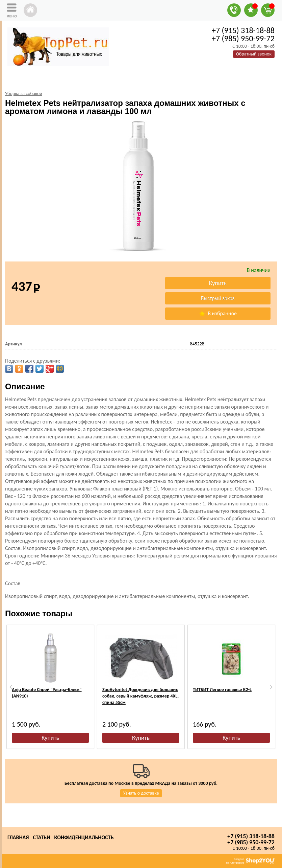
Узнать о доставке (141, 793)
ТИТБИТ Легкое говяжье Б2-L (222, 690)
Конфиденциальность (84, 837)
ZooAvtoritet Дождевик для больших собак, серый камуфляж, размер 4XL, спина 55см (140, 696)
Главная (18, 837)
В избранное (218, 313)
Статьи (41, 837)
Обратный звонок (254, 54)
